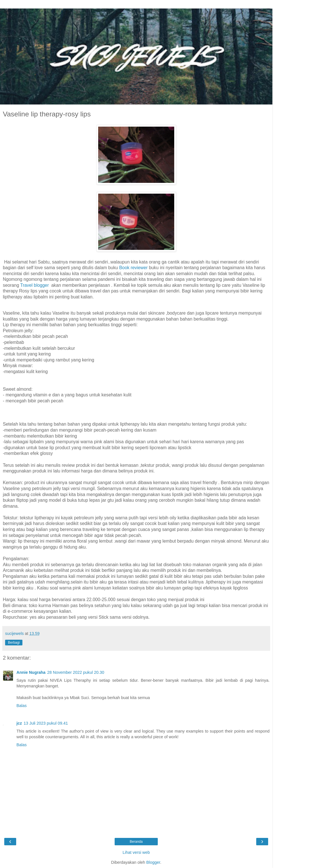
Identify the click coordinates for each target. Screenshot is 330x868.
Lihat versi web (136, 852)
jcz (19, 723)
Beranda (136, 842)
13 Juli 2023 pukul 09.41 (46, 723)
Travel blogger (34, 285)
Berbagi (14, 643)
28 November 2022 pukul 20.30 (76, 672)
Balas (22, 706)
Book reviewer (133, 268)
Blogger (153, 862)
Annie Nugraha (31, 672)
